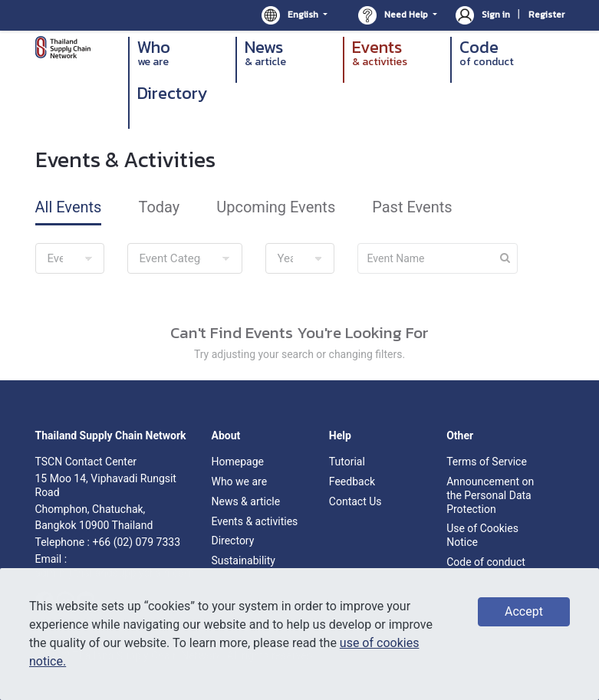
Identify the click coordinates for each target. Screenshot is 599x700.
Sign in (484, 15)
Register (546, 15)
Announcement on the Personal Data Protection (490, 495)
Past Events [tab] (412, 207)
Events (397, 53)
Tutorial (347, 462)
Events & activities (254, 521)
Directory (172, 94)
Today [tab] (159, 207)
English (291, 15)
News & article (245, 501)
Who (183, 53)
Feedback (352, 481)
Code (505, 53)
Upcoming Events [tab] (276, 207)
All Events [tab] (69, 207)
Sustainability (243, 560)
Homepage (237, 462)
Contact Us (355, 501)
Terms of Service (487, 462)
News (290, 53)
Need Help (394, 15)
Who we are (239, 481)
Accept (524, 611)
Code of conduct (486, 562)
